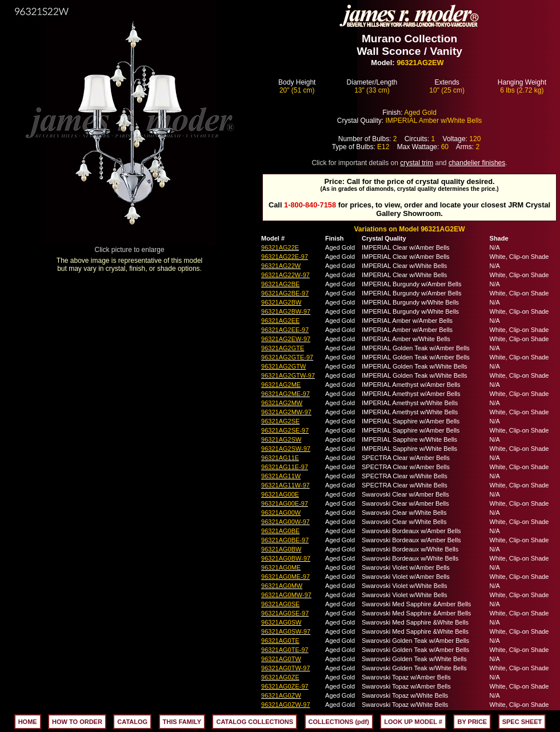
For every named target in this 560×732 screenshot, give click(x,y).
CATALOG (132, 722)
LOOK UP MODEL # (413, 722)
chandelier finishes (477, 163)
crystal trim (417, 163)
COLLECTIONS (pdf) (339, 722)
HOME (28, 722)
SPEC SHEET (522, 722)
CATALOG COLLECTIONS (255, 722)
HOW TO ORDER (77, 722)
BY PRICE (472, 722)
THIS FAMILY (182, 722)
